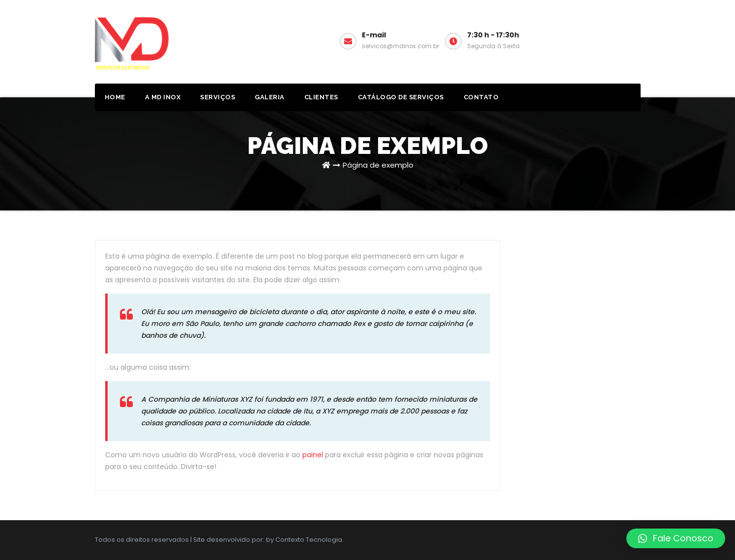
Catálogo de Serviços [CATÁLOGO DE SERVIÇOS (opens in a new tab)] (401, 97)
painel (313, 455)
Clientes (321, 97)
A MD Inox (163, 97)
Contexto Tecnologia (309, 540)
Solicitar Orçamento (610, 40)
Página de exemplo (378, 165)
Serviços (218, 97)
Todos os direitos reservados (143, 540)
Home (115, 97)
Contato (481, 97)
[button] (676, 538)
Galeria (270, 97)
